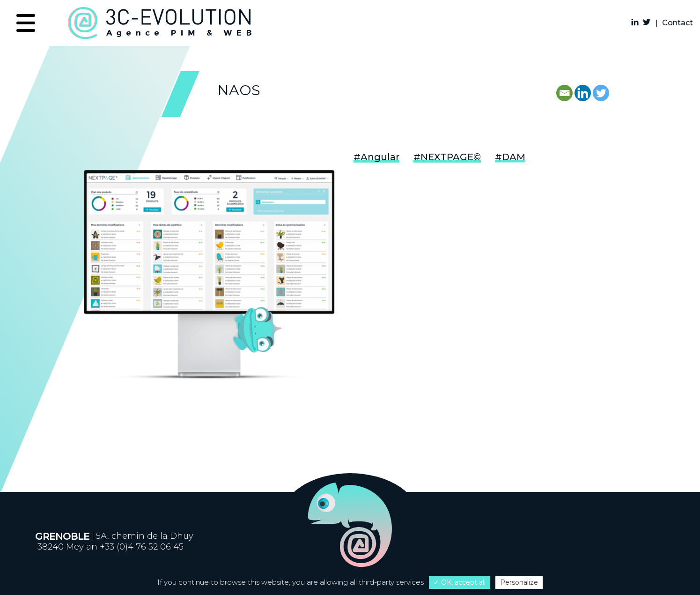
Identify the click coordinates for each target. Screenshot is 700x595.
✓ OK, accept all (460, 582)
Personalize (519, 582)
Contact (678, 23)
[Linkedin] (583, 93)
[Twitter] (601, 93)
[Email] (564, 93)
